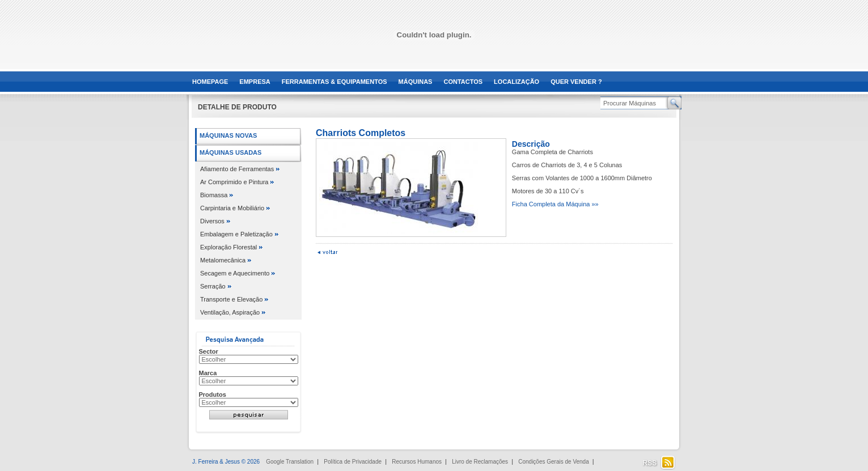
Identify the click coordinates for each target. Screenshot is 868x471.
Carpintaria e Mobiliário (232, 208)
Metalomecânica (223, 260)
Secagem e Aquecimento (235, 273)
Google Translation (290, 462)
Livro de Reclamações (480, 462)
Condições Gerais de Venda (554, 462)
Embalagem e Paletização (236, 234)
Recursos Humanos (417, 462)
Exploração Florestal (228, 247)
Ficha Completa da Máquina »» (555, 204)
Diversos (212, 221)
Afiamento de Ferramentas (237, 169)
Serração (213, 286)
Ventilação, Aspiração (230, 312)
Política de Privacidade (353, 462)
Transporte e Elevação (231, 299)
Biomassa (214, 195)
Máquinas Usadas (230, 152)
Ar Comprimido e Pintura (234, 182)
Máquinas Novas (228, 135)
